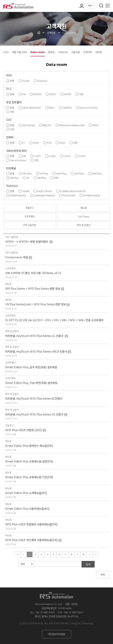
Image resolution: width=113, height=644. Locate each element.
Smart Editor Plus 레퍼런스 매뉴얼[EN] (29, 446)
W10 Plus (61, 174)
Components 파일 (17, 257)
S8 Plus (42, 178)
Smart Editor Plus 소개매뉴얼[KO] (26, 493)
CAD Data (84, 217)
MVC (52, 108)
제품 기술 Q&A (19, 52)
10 (83, 554)
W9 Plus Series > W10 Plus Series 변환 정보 (33, 289)
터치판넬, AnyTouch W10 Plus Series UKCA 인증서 (36, 352)
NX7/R (67, 94)
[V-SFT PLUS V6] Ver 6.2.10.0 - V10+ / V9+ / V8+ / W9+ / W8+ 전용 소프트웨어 (54, 320)
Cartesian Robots (44, 195)
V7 (28, 178)
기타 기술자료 (30, 225)
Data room (37, 52)
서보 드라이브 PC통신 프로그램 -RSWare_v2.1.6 (33, 273)
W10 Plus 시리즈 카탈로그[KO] (24, 430)
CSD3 (67, 156)
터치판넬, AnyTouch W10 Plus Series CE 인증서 (34, 414)
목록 (103, 575)
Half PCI (67, 108)
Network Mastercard (72, 125)
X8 (24, 94)
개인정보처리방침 (56, 634)
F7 (24, 143)
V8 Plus (14, 178)
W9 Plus (79, 174)
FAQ (6, 52)
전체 (12, 81)
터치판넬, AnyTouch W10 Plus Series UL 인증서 (35, 336)
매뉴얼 (84, 208)
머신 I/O (47, 125)
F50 (49, 143)
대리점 (99, 52)
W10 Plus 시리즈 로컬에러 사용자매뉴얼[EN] (31, 524)
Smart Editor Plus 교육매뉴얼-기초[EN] (29, 477)
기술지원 (76, 52)
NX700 (37, 94)
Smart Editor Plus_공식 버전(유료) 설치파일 (31, 367)
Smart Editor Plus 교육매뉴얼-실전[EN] (29, 461)
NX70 (53, 94)
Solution (42, 81)
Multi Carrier (45, 191)
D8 (24, 156)
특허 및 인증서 (84, 225)
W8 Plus (97, 174)
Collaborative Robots (73, 191)
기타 (81, 94)
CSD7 (37, 156)
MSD (62, 143)
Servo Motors (18, 160)
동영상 (51, 52)
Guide (26, 81)
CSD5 (52, 156)
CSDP (82, 156)
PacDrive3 (69, 195)
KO (90, 6)
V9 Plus (44, 174)
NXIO (96, 125)
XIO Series (28, 125)
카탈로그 (30, 208)
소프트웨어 (30, 217)
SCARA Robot (92, 195)
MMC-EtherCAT (31, 108)
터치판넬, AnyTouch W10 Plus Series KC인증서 (34, 399)
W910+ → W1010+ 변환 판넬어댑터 (27, 242)
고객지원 (51, 33)
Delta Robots (18, 195)
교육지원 (88, 52)
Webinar (63, 52)
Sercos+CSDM (89, 108)
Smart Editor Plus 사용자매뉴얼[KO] (27, 509)
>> (96, 554)
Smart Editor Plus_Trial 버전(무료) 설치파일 (31, 383)
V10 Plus (27, 174)
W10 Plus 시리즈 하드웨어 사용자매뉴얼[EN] (31, 540)
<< (18, 554)
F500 (36, 143)
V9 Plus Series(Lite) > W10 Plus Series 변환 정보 (36, 304)
